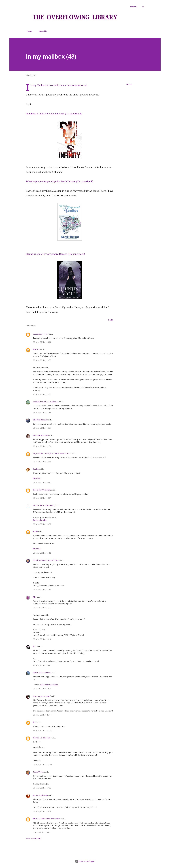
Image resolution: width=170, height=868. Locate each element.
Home (28, 31)
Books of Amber (40, 520)
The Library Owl (40, 435)
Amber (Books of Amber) (44, 505)
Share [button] (129, 85)
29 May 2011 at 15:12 (42, 553)
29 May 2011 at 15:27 (42, 608)
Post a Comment (34, 838)
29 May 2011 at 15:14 (42, 590)
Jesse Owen (38, 772)
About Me (41, 31)
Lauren (36, 349)
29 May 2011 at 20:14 (42, 715)
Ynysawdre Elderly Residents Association (52, 453)
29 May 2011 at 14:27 (42, 498)
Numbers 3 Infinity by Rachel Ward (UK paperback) (54, 114)
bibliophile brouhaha (42, 673)
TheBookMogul (40, 420)
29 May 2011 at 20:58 (42, 730)
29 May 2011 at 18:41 (42, 665)
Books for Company (42, 490)
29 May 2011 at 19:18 (42, 689)
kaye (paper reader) (42, 696)
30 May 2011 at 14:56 (42, 811)
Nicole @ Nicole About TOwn (46, 560)
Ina (35, 722)
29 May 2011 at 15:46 (42, 639)
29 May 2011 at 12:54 (42, 446)
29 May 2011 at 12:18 (42, 412)
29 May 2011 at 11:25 (42, 394)
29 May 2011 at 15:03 (42, 524)
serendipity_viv (40, 334)
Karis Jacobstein (40, 795)
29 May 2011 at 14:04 (42, 482)
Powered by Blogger (85, 861)
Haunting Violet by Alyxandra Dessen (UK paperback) (55, 254)
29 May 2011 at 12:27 (42, 428)
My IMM (37, 478)
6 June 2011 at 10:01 (42, 832)
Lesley (36, 469)
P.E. (35, 647)
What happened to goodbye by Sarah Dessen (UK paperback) (60, 181)
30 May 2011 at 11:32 (42, 788)
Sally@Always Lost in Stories (46, 402)
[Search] (133, 7)
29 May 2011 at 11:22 (42, 360)
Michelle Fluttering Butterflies (47, 819)
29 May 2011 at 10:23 (42, 342)
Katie (35, 531)
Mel (35, 597)
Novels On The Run (42, 738)
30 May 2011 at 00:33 (42, 764)
